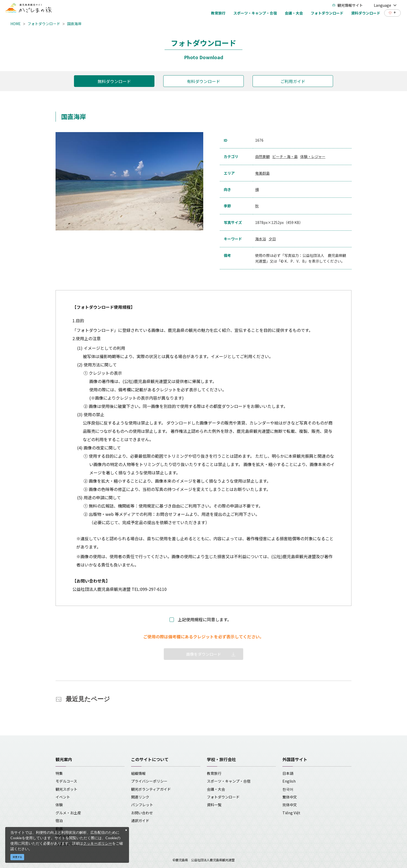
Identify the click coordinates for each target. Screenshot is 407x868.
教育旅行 (214, 773)
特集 (59, 773)
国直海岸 (74, 24)
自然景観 (262, 156)
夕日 (272, 239)
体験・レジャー (313, 156)
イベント (63, 797)
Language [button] (385, 5)
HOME (16, 24)
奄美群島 (262, 173)
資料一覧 (214, 805)
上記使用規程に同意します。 (205, 619)
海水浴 (261, 239)
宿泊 (59, 821)
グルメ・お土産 (68, 813)
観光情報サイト (348, 5)
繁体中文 (290, 797)
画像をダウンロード (204, 654)
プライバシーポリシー (149, 781)
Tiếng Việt (291, 813)
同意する (17, 857)
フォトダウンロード (44, 24)
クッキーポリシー (98, 843)
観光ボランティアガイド (151, 789)
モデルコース (66, 781)
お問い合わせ (142, 813)
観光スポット (66, 789)
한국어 (288, 789)
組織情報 (138, 773)
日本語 (288, 773)
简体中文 (290, 805)
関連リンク (140, 797)
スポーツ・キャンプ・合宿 (229, 781)
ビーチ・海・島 (285, 156)
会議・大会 (216, 789)
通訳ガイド (140, 821)
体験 (59, 805)
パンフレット (142, 805)
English (289, 781)
